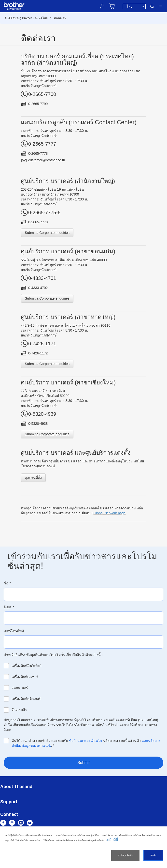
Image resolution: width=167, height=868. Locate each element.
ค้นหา (152, 6)
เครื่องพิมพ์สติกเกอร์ (26, 699)
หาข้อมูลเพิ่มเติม (125, 855)
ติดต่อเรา (60, 18)
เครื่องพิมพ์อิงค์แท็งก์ (26, 666)
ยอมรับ (153, 855)
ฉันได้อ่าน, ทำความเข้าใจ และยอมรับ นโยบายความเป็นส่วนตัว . (86, 743)
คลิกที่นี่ (113, 840)
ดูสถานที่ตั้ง (33, 478)
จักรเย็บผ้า (19, 710)
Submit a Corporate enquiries (47, 233)
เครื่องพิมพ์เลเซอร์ (25, 677)
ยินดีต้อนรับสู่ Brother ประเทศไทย (26, 18)
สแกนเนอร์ (20, 688)
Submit (83, 763)
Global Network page (110, 513)
